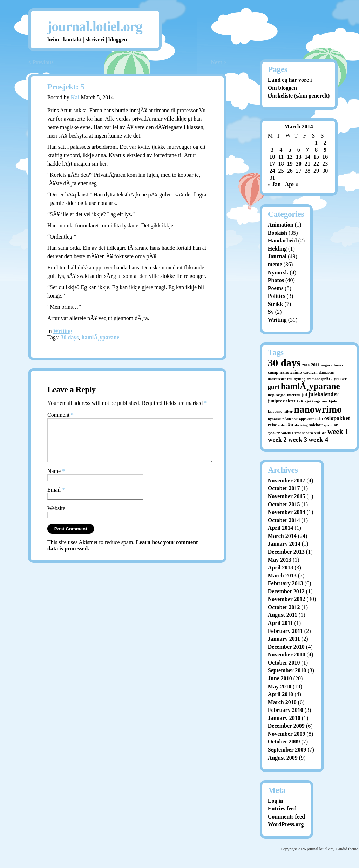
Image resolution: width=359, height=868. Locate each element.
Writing (62, 331)
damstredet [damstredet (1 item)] (277, 379)
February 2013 (286, 583)
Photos (276, 280)
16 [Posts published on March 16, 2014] (325, 157)
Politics (277, 296)
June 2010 (280, 678)
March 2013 (282, 576)
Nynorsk (278, 272)
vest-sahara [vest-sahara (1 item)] (304, 433)
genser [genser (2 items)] (340, 378)
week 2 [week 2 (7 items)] (277, 439)
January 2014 (284, 544)
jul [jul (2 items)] (304, 395)
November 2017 (287, 480)
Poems (276, 288)
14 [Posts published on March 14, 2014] (307, 157)
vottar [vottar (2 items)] (320, 432)
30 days (70, 337)
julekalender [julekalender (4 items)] (324, 394)
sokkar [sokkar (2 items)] (316, 425)
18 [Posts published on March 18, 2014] (281, 164)
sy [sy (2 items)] (336, 425)
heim (53, 39)
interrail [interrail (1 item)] (294, 395)
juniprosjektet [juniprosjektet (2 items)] (282, 401)
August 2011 (283, 615)
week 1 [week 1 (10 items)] (338, 432)
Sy (271, 312)
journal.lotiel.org (95, 26)
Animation (281, 225)
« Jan (274, 184)
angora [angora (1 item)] (327, 365)
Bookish (277, 233)
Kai (75, 97)
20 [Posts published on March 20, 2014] (299, 164)
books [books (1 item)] (338, 365)
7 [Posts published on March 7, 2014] (307, 150)
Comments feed (286, 817)
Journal (277, 256)
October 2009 (284, 742)
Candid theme (347, 849)
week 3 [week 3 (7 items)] (298, 439)
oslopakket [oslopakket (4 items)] (337, 418)
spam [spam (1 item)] (328, 425)
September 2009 (287, 750)
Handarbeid (282, 241)
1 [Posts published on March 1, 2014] (316, 143)
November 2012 (287, 599)
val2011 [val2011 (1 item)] (287, 433)
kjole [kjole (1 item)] (333, 401)
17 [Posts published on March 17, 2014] (272, 164)
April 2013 (280, 567)
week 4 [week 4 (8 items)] (318, 439)
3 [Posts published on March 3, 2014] (272, 150)
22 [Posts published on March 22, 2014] (316, 164)
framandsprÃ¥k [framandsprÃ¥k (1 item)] (320, 379)
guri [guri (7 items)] (274, 387)
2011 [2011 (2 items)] (315, 365)
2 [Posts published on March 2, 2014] (325, 143)
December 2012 (286, 591)
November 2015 (287, 496)
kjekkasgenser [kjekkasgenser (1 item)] (316, 401)
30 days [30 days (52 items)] (284, 363)
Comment (60, 415)
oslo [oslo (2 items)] (319, 418)
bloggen (118, 39)
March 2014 (282, 536)
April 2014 (280, 528)
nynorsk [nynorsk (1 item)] (274, 419)
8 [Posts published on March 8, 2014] (316, 150)
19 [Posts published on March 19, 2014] (290, 164)
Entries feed (282, 809)
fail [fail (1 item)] (290, 379)
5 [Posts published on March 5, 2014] (290, 150)
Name (56, 479)
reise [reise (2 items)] (272, 425)
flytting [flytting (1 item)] (300, 379)
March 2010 (282, 702)
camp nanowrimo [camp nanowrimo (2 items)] (285, 372)
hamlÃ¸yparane (101, 337)
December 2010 (286, 647)
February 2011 (285, 631)
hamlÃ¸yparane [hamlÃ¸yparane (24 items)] (310, 386)
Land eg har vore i (290, 80)
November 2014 (287, 512)
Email (56, 498)
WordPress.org (286, 824)
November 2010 (287, 655)
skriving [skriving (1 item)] (301, 425)
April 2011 (280, 623)
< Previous (41, 62)
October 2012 (284, 607)
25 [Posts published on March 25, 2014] (281, 171)
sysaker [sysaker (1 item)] (274, 433)
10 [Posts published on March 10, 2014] (272, 157)
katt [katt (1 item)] (300, 401)
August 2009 (283, 758)
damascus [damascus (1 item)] (326, 372)
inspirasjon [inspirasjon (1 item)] (277, 395)
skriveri (95, 39)
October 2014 (284, 520)
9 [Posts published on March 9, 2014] (325, 150)
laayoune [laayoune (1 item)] (275, 411)
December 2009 (286, 726)
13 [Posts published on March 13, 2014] (299, 157)
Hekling (277, 249)
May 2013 (280, 560)
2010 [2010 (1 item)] (306, 365)
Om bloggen (282, 88)
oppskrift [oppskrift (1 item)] (306, 419)
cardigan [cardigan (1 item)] (310, 372)
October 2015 (284, 504)
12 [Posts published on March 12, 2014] (290, 157)
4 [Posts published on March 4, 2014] (281, 150)
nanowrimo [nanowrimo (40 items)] (318, 409)
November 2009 (287, 734)
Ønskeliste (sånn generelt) (299, 96)
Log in (276, 801)
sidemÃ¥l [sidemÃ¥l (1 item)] (286, 425)
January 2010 (284, 718)
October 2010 (284, 663)
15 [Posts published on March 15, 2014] (316, 157)
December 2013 (286, 552)
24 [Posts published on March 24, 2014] (272, 171)
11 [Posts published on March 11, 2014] (281, 157)
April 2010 (280, 694)
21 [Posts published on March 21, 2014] (307, 164)
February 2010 (286, 710)
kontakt (72, 39)
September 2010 (287, 670)
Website (56, 517)
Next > (219, 62)
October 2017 (284, 488)
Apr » (292, 184)
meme (275, 264)
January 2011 (284, 639)
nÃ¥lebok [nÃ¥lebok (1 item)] (290, 419)
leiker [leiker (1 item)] (288, 411)
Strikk (276, 304)
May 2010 (280, 686)
